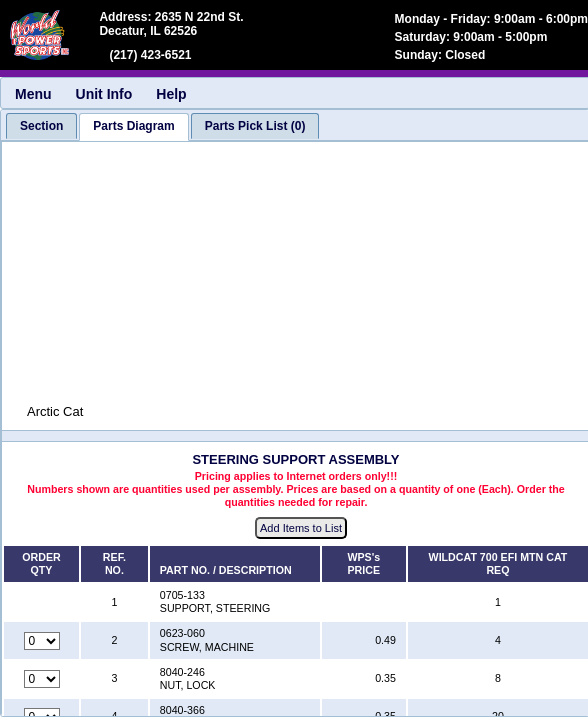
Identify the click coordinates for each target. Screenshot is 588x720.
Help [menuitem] (171, 94)
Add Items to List (301, 528)
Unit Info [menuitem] (104, 94)
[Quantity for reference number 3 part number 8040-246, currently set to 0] (42, 679)
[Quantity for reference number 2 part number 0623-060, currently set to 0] (42, 641)
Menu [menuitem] (33, 94)
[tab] (41, 126)
